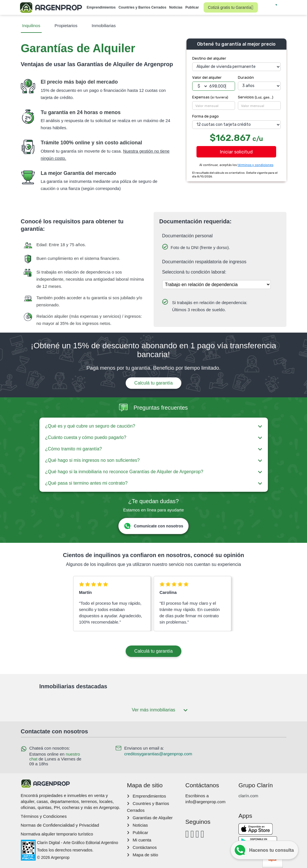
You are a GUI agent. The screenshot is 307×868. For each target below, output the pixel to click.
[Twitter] (202, 834)
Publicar (192, 7)
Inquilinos (31, 26)
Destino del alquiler (209, 58)
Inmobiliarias (104, 26)
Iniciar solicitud (236, 152)
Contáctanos (145, 847)
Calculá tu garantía (153, 383)
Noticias (176, 7)
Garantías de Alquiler (153, 818)
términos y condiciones (255, 165)
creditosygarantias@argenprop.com (158, 754)
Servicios (256, 97)
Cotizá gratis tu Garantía (231, 7)
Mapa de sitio (145, 855)
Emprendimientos (101, 7)
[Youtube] (197, 834)
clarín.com (248, 796)
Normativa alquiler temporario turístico (57, 834)
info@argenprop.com (205, 802)
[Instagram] (192, 834)
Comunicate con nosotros (153, 526)
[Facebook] (187, 834)
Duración (246, 77)
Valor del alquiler (207, 77)
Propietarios (66, 26)
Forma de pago (205, 116)
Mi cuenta (142, 840)
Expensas (210, 97)
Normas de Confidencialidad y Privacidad (60, 825)
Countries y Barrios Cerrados (142, 7)
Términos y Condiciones (44, 816)
